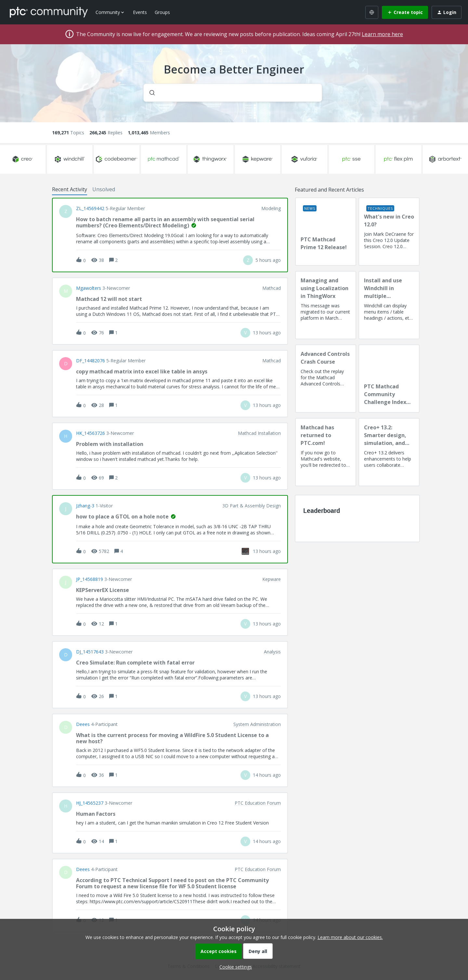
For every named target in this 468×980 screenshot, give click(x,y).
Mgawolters (89, 288)
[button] (234, 967)
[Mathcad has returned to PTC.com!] (326, 452)
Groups (162, 12)
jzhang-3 (85, 506)
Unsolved (104, 189)
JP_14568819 (90, 579)
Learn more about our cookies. (350, 937)
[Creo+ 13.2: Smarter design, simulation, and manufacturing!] (389, 452)
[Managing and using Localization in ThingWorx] (326, 305)
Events (140, 12)
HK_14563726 (91, 433)
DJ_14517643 (90, 652)
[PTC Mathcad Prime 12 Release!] (326, 232)
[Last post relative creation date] (268, 260)
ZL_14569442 (90, 208)
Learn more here (382, 34)
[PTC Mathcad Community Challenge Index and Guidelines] (389, 379)
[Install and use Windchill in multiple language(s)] (389, 305)
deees (83, 724)
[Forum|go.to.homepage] (49, 12)
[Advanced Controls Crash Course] (326, 379)
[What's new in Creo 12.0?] (389, 232)
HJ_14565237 (90, 803)
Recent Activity (70, 189)
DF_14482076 (91, 361)
